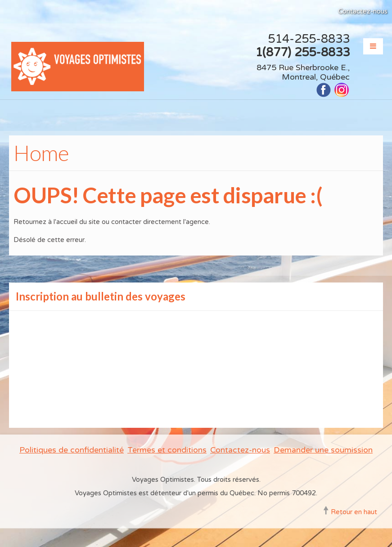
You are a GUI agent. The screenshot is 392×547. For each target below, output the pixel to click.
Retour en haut (354, 512)
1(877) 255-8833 (302, 52)
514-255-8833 (309, 39)
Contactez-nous (363, 11)
